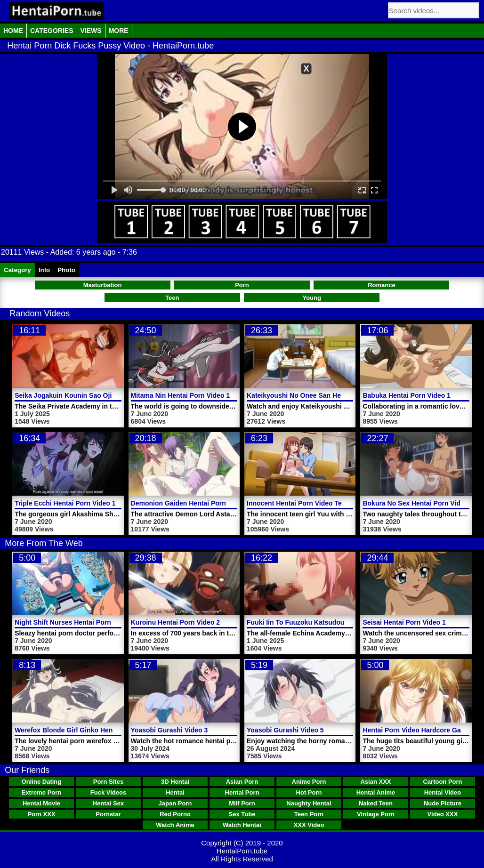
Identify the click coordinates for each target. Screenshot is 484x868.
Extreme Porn (42, 792)
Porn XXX (41, 814)
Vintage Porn (376, 814)
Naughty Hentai (309, 803)
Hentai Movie (41, 803)
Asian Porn (242, 782)
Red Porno (175, 814)
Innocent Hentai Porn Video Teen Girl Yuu (311, 503)
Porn (242, 285)
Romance (382, 285)
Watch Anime (175, 825)
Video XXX (443, 814)
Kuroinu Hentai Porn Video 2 (176, 622)
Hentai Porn (242, 792)
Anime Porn (309, 782)
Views (91, 31)
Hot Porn (309, 792)
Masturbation (103, 285)
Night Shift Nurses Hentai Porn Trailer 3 (76, 622)
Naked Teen (376, 803)
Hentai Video (443, 792)
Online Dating (42, 782)
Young (311, 298)
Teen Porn (309, 814)
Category (17, 270)
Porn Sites (108, 782)
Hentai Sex (108, 803)
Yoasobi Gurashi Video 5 (285, 730)
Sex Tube (242, 814)
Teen (172, 298)
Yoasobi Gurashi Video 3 (169, 730)
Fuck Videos (108, 792)
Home (13, 31)
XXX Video (309, 825)
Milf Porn (242, 803)
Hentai (175, 792)
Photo (66, 270)
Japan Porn (175, 803)
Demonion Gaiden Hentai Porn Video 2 (191, 503)
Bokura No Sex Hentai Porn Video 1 (418, 503)
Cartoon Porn (442, 782)
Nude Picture (443, 803)
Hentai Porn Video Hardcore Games (418, 730)
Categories (52, 31)
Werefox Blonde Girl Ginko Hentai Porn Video (86, 730)
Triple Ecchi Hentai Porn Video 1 (65, 503)
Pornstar (108, 814)
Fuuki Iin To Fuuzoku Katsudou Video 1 (308, 622)
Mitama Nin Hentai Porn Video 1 (181, 395)
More (119, 31)
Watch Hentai (242, 825)
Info (44, 270)
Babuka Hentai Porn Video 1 (406, 395)
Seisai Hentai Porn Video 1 (404, 622)
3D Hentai (175, 782)
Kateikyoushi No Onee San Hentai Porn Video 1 (321, 395)
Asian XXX (375, 782)
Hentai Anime (376, 792)
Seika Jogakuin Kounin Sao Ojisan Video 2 (81, 395)
